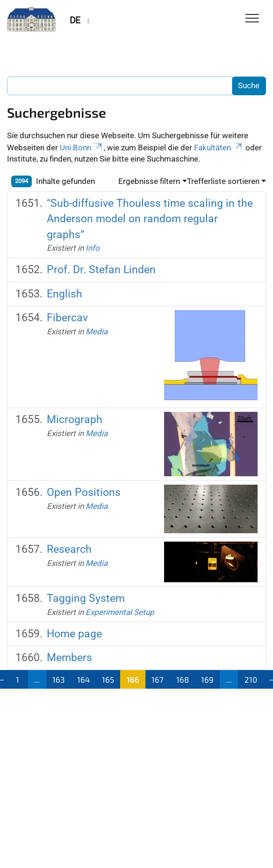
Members (69, 657)
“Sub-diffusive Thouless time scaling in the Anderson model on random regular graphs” (150, 219)
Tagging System (86, 598)
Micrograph (75, 419)
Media (97, 332)
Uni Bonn (82, 148)
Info (93, 248)
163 (58, 679)
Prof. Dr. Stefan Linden (101, 269)
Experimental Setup (120, 612)
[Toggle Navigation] (252, 19)
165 (108, 679)
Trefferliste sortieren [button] (223, 181)
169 (207, 679)
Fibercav (67, 318)
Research (69, 549)
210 (251, 679)
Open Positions (84, 492)
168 (183, 679)
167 (158, 679)
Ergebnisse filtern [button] (149, 181)
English (65, 294)
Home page (74, 634)
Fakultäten (219, 148)
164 (83, 679)
